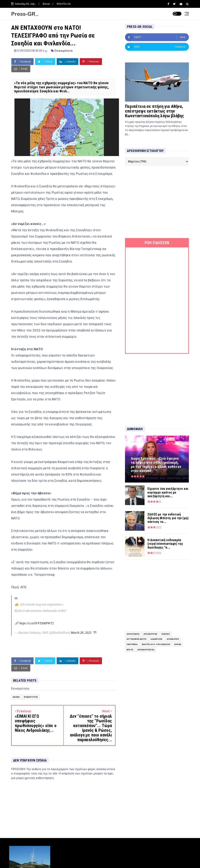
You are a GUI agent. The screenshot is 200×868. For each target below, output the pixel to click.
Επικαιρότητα (64, 51)
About (46, 4)
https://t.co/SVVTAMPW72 (36, 623)
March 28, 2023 (81, 633)
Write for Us (64, 4)
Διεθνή (16, 697)
